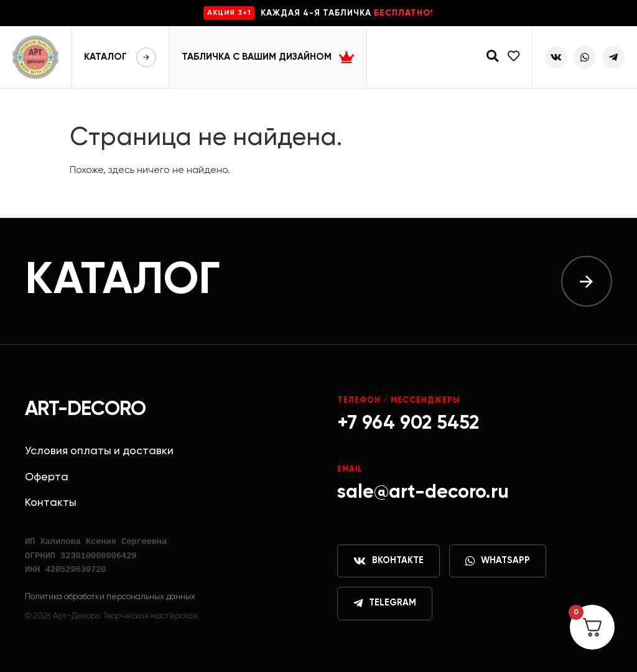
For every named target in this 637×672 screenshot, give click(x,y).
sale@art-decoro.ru (423, 492)
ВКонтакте (388, 561)
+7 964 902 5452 (408, 423)
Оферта (47, 477)
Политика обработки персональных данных (110, 597)
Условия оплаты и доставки (99, 451)
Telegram (385, 604)
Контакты (51, 503)
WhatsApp (498, 561)
